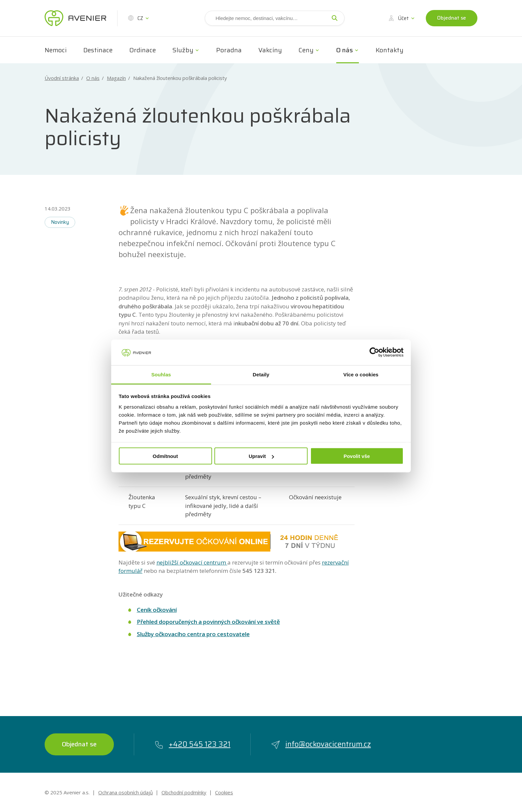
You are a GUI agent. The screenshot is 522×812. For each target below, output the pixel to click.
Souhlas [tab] (161, 374)
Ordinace (142, 50)
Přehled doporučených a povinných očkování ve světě (208, 622)
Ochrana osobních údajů (126, 792)
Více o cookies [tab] (361, 374)
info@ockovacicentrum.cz (321, 744)
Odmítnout (165, 456)
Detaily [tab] (261, 374)
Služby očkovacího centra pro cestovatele (193, 634)
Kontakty (390, 50)
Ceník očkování (157, 610)
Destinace (98, 50)
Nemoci (56, 50)
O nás (345, 50)
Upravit (261, 456)
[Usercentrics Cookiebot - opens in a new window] (374, 352)
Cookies (224, 792)
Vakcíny (270, 50)
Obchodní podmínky (184, 792)
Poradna (229, 50)
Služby (183, 50)
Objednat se (452, 18)
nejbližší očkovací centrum (192, 562)
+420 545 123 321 (192, 744)
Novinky (60, 222)
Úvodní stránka (62, 78)
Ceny (306, 50)
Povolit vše (357, 456)
